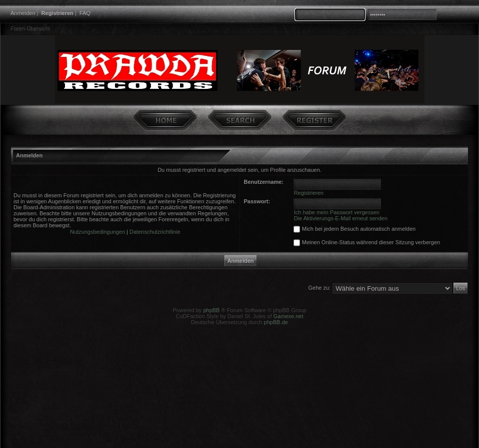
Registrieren (57, 13)
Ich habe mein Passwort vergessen (337, 212)
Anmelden (23, 13)
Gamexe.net (288, 316)
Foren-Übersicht (30, 28)
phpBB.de (276, 322)
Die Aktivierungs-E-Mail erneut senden (341, 218)
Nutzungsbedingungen (97, 232)
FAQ (85, 13)
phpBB (211, 310)
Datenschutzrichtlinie (155, 232)
